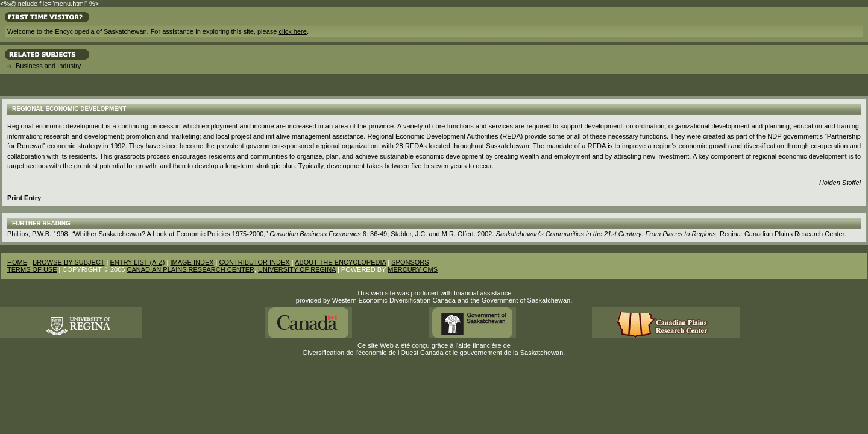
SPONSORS (410, 262)
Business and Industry (48, 66)
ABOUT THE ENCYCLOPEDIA (340, 262)
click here (292, 31)
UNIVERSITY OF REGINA (297, 269)
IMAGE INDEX (192, 262)
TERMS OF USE (32, 269)
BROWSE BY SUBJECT (68, 262)
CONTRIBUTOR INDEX (255, 262)
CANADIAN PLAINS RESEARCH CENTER (190, 269)
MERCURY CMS (413, 269)
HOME (17, 262)
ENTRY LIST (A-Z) (137, 262)
